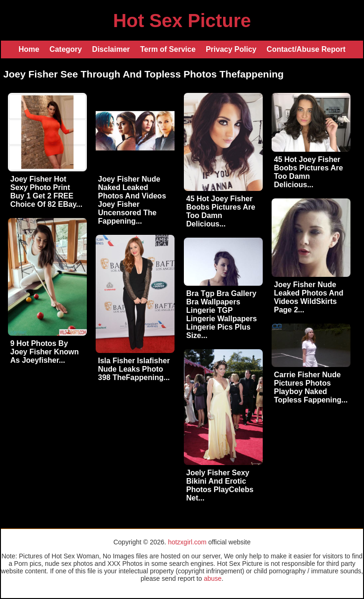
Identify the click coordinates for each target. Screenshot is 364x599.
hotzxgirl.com (187, 542)
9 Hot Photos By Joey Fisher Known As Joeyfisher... (45, 352)
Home (29, 49)
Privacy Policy (231, 49)
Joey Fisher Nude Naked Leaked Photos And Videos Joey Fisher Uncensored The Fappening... (132, 200)
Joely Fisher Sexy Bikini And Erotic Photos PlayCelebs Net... (220, 485)
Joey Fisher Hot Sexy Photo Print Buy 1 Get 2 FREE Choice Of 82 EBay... (46, 192)
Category (66, 49)
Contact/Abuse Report (306, 49)
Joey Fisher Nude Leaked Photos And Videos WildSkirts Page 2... (309, 297)
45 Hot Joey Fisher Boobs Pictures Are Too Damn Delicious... (221, 211)
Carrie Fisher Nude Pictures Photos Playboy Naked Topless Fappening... (311, 387)
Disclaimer (111, 49)
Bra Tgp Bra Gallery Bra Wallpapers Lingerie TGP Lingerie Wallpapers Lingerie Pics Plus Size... (221, 314)
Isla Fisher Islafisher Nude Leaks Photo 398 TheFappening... (134, 369)
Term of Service (168, 49)
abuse (213, 578)
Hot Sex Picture (182, 21)
